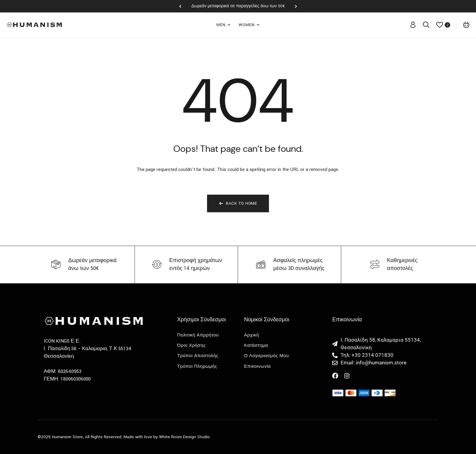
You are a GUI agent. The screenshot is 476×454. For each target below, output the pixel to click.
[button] (180, 6)
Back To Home (238, 203)
